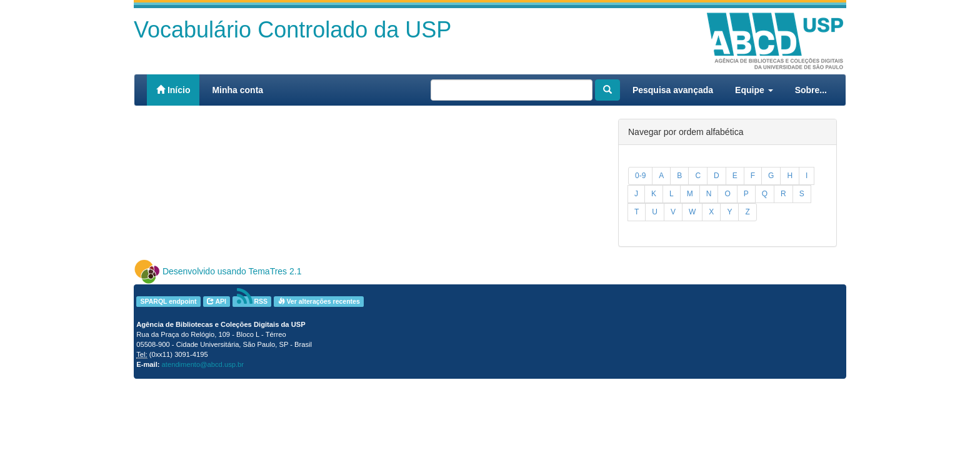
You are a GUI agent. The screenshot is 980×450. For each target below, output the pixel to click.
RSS (252, 302)
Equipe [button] (754, 90)
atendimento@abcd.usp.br (203, 364)
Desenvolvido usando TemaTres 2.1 (232, 271)
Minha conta (237, 90)
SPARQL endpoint (168, 301)
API (217, 301)
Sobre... (811, 90)
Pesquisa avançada (673, 90)
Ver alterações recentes (319, 301)
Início (173, 90)
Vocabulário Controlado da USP (292, 30)
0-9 (640, 176)
